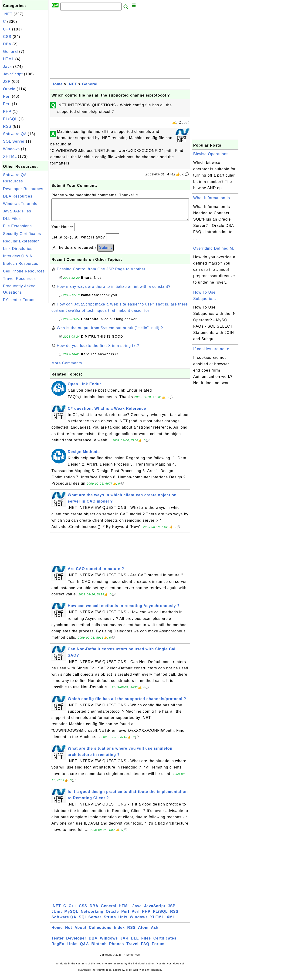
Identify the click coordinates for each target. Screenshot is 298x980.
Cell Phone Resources (24, 271)
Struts (110, 922)
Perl (7, 96)
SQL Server (14, 141)
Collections (100, 932)
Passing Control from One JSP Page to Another (101, 274)
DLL (135, 943)
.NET (8, 14)
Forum (158, 948)
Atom (143, 932)
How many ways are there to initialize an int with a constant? (114, 291)
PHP (7, 112)
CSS (7, 37)
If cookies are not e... (213, 349)
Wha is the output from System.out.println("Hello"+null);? (110, 333)
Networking (92, 916)
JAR (124, 943)
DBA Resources (18, 196)
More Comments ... (69, 368)
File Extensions (17, 226)
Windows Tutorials (20, 204)
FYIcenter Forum (19, 300)
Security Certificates (22, 234)
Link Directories (18, 249)
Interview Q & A (18, 256)
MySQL (71, 916)
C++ (7, 29)
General (10, 52)
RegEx (58, 948)
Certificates (165, 943)
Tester (58, 943)
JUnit (57, 916)
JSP (7, 82)
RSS (7, 126)
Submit (105, 252)
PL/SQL (10, 119)
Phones (117, 948)
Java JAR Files (17, 211)
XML (171, 922)
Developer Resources (23, 189)
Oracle (9, 89)
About (80, 932)
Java (7, 67)
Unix (123, 922)
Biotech (99, 948)
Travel (132, 948)
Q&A (85, 948)
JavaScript (13, 74)
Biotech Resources (21, 263)
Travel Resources (19, 279)
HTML (8, 59)
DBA (7, 44)
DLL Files (12, 219)
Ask (155, 932)
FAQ (145, 948)
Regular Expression (21, 241)
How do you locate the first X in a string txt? (98, 350)
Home (57, 84)
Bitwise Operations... (213, 154)
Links (72, 948)
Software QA (15, 134)
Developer (76, 943)
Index (119, 932)
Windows (11, 149)
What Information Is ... (214, 198)
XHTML (10, 156)
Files (146, 943)
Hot (69, 932)
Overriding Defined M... (215, 248)
